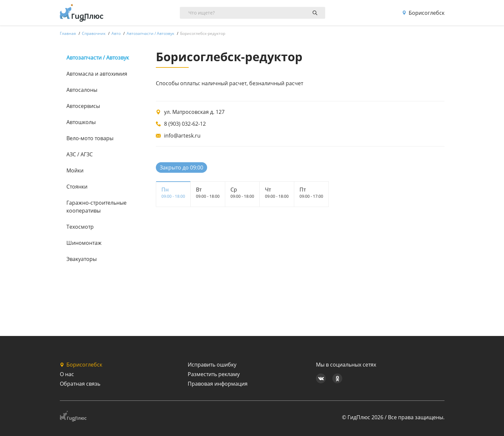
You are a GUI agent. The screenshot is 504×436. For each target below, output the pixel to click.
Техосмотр (80, 227)
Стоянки (77, 187)
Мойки (75, 170)
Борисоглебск (423, 13)
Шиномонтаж (84, 243)
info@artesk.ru (182, 136)
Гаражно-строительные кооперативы (96, 207)
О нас (67, 374)
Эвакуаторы (82, 259)
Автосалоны (82, 90)
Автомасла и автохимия (97, 74)
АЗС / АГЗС (80, 154)
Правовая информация (218, 384)
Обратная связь (80, 384)
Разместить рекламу (214, 374)
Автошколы (81, 122)
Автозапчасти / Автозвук (98, 58)
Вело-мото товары (90, 138)
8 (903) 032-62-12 (185, 124)
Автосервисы (83, 106)
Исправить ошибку (212, 365)
